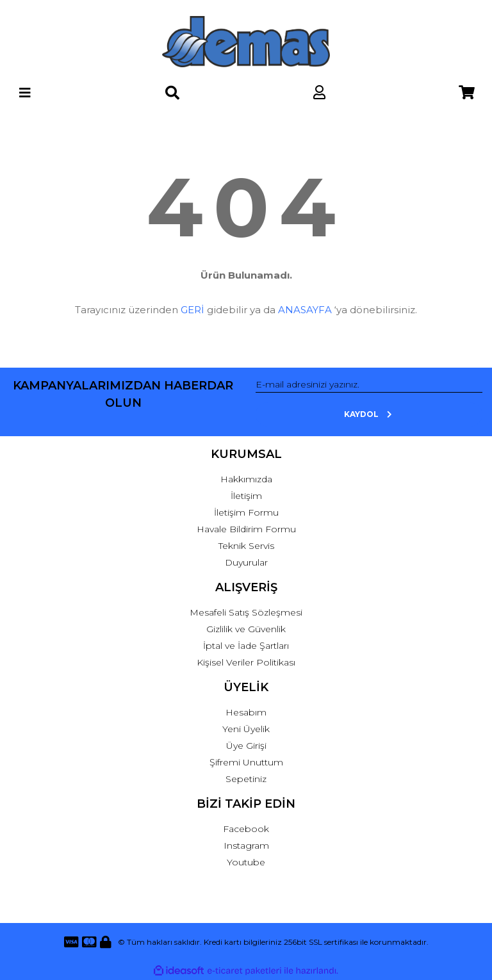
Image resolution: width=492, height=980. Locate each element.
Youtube (246, 862)
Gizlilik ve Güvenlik (246, 629)
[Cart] (467, 93)
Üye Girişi (246, 746)
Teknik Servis (246, 546)
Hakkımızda (246, 479)
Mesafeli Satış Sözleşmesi (246, 612)
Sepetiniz (246, 779)
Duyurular (246, 562)
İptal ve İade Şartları (246, 646)
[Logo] (246, 42)
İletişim (246, 496)
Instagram (246, 845)
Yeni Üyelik (246, 729)
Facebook (246, 829)
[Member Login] (319, 93)
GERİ (193, 310)
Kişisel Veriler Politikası (246, 662)
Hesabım (246, 712)
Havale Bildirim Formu (246, 529)
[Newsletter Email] (369, 385)
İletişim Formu (246, 512)
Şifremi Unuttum (246, 762)
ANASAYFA (305, 310)
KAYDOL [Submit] (369, 414)
